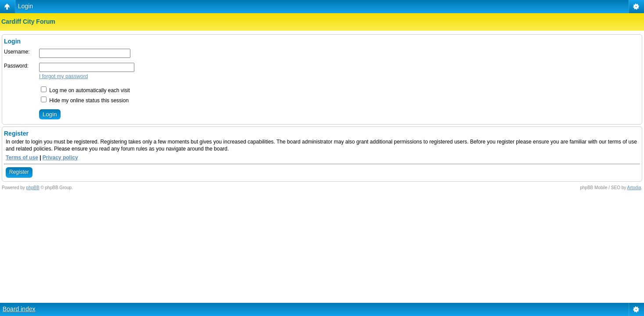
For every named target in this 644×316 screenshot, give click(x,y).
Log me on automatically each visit (85, 90)
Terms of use (22, 158)
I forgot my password (63, 76)
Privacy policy (60, 158)
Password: (16, 66)
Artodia (634, 188)
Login (25, 6)
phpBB (33, 188)
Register (19, 172)
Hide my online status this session (85, 101)
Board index (19, 309)
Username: (17, 52)
